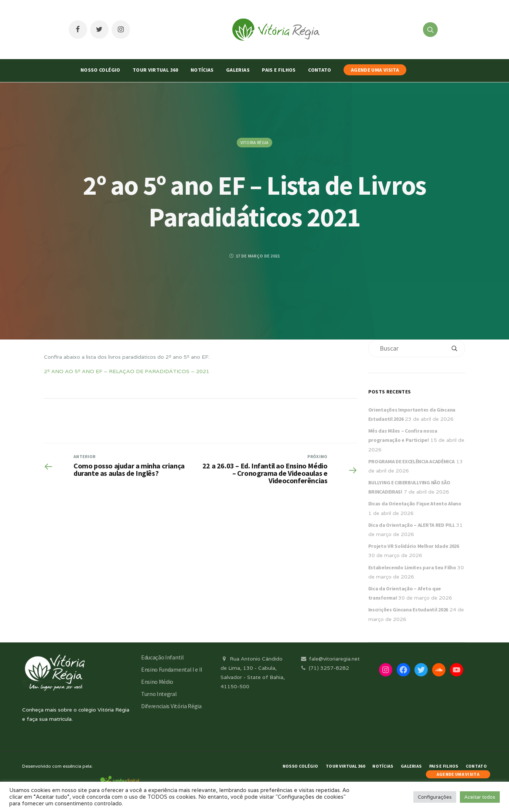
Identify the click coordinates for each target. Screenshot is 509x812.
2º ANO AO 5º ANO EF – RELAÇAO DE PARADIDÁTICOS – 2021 (127, 371)
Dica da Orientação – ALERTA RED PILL (412, 525)
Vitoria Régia (255, 142)
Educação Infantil (163, 657)
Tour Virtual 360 (156, 70)
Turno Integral (159, 694)
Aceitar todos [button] (480, 797)
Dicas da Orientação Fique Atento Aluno (415, 504)
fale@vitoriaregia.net (330, 659)
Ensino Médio (157, 682)
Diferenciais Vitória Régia (171, 706)
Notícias (202, 70)
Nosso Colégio (100, 70)
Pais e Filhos (279, 70)
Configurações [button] (435, 797)
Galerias (238, 70)
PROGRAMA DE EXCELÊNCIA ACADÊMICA (411, 461)
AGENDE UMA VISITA (375, 70)
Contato (320, 70)
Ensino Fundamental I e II (172, 669)
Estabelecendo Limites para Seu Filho (412, 567)
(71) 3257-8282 (324, 668)
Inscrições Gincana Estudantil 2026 (408, 610)
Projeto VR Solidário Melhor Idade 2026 (414, 546)
